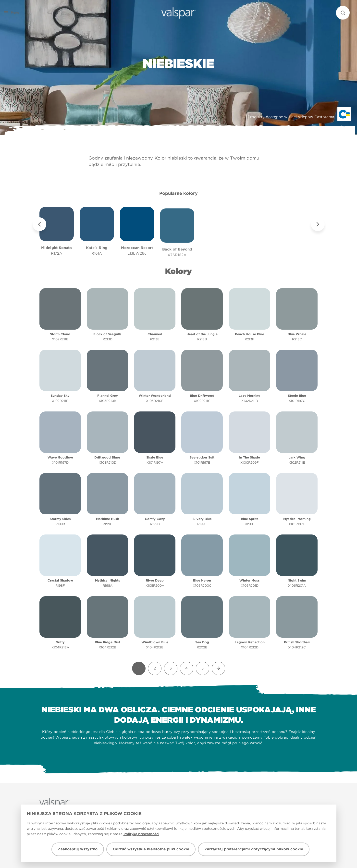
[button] (21, 13)
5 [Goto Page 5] (203, 668)
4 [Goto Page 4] (186, 668)
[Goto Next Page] (218, 668)
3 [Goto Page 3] (171, 668)
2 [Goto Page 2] (155, 668)
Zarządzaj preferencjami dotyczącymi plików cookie (254, 849)
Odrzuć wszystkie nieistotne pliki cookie (151, 849)
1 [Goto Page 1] (139, 668)
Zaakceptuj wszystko (78, 849)
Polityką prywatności (141, 834)
